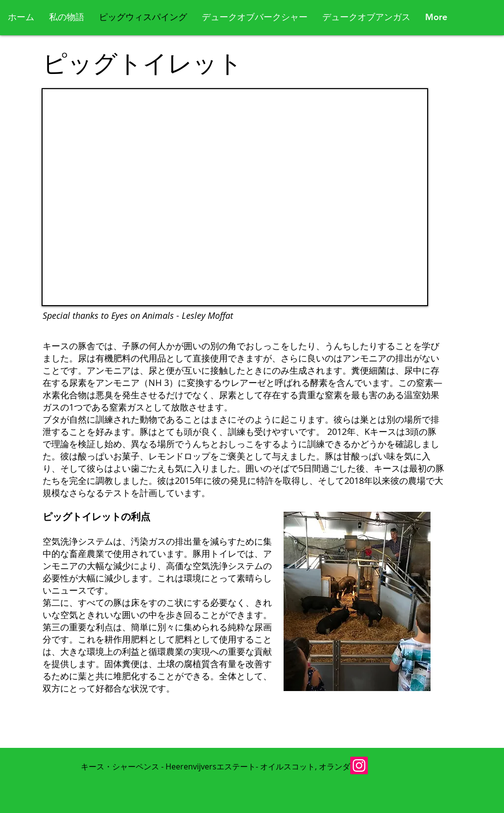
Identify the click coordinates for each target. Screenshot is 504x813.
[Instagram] (359, 765)
